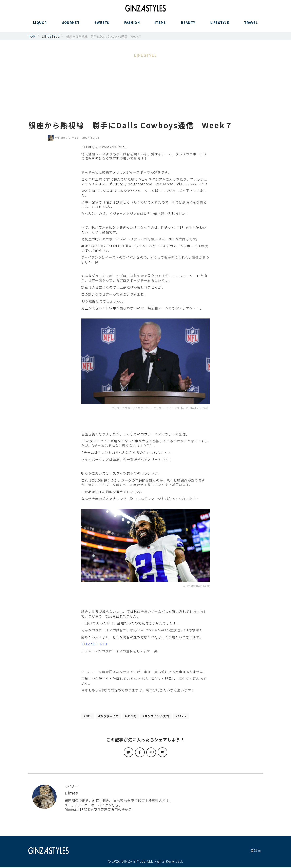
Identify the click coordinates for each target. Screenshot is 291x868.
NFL (89, 717)
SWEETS (102, 25)
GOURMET (71, 25)
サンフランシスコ (164, 717)
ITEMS (160, 25)
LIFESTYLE (220, 25)
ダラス (136, 717)
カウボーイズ (112, 717)
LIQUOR (40, 25)
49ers (192, 717)
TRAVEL (251, 25)
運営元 (256, 851)
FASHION (132, 25)
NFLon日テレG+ (94, 644)
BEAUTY (188, 25)
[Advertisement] (145, 89)
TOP (32, 36)
